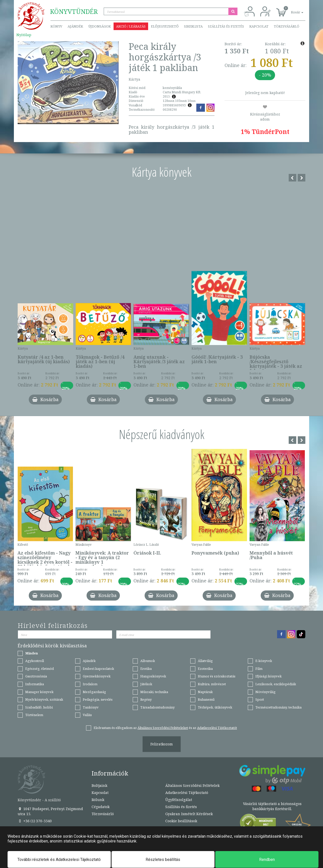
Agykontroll (35, 661)
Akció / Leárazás (131, 26)
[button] (291, 9)
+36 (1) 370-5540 (35, 821)
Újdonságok (100, 26)
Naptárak (205, 692)
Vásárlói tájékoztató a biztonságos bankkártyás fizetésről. (272, 806)
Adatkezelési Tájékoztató (187, 793)
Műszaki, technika (154, 692)
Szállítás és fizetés (226, 26)
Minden (32, 653)
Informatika (35, 684)
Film (259, 669)
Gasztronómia (36, 676)
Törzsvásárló (287, 26)
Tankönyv (91, 707)
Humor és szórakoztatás (217, 676)
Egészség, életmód (39, 669)
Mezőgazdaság (94, 692)
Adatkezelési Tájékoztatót (217, 728)
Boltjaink (99, 785)
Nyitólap (24, 35)
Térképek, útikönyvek (215, 707)
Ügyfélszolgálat (179, 800)
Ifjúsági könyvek (268, 676)
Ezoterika (205, 669)
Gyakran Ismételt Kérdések (189, 814)
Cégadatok (101, 807)
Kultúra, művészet (212, 684)
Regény (146, 699)
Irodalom (90, 684)
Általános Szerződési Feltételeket (163, 728)
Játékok (146, 684)
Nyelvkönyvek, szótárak (44, 699)
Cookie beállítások (181, 821)
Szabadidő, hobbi (39, 707)
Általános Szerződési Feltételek (192, 785)
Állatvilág (205, 661)
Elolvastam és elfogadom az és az (165, 728)
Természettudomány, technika (278, 707)
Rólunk (98, 800)
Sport (260, 699)
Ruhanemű (206, 699)
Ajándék (75, 26)
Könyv (56, 26)
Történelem (34, 715)
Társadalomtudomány (157, 707)
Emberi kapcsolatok (98, 669)
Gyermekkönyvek (97, 676)
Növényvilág (265, 692)
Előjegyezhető (165, 26)
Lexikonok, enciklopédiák (276, 684)
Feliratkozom (162, 744)
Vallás (87, 715)
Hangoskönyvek (153, 676)
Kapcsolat (259, 26)
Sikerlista (193, 26)
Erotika (146, 669)
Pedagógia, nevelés (98, 699)
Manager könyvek (39, 692)
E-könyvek (264, 661)
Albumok (148, 661)
